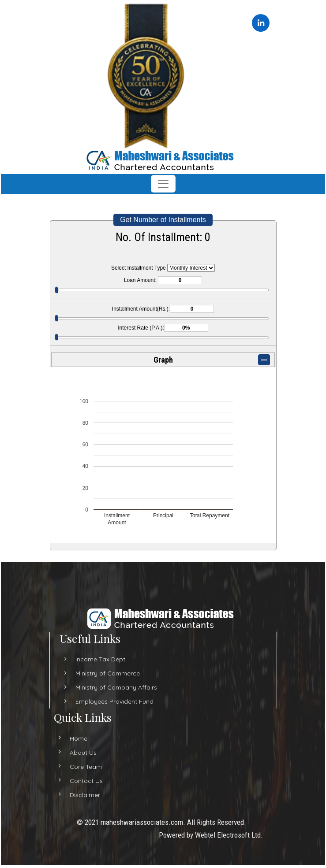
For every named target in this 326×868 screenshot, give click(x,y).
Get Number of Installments (163, 220)
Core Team (78, 767)
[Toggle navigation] (163, 184)
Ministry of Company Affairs (116, 695)
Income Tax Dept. (101, 667)
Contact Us (78, 781)
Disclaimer (77, 795)
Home (71, 738)
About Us (75, 753)
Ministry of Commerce (108, 681)
